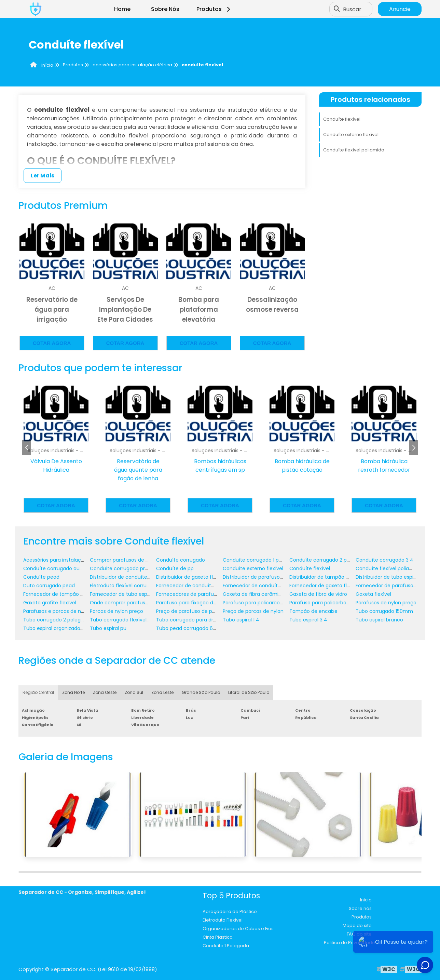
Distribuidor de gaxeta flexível (191, 577)
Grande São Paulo (201, 692)
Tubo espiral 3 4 (308, 620)
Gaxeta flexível (373, 594)
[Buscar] (337, 9)
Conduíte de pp (175, 568)
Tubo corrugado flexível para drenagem (138, 620)
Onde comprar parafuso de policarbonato (140, 603)
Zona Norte (73, 692)
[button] (414, 448)
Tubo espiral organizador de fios (61, 628)
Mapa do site (357, 925)
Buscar (352, 9)
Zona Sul (134, 692)
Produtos (214, 9)
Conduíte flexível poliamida (354, 150)
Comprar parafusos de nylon (124, 560)
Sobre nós (360, 908)
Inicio (366, 900)
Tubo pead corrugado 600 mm (193, 628)
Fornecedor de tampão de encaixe (65, 594)
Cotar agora (52, 343)
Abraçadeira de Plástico (230, 911)
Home (122, 9)
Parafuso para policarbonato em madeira (339, 603)
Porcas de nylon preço (116, 611)
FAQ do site (359, 934)
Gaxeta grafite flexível (50, 603)
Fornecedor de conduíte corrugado (198, 586)
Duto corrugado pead (49, 586)
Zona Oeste (105, 692)
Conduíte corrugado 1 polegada (260, 560)
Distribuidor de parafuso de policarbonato (272, 577)
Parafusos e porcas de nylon (57, 611)
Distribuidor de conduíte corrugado (132, 577)
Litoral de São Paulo (249, 692)
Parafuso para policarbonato (257, 603)
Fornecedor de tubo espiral (122, 594)
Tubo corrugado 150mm (384, 611)
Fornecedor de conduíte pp (256, 586)
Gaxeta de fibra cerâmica (254, 594)
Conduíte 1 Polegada (226, 946)
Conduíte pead (41, 577)
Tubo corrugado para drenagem (195, 620)
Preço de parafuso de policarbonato (199, 611)
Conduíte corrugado (181, 560)
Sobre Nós (165, 9)
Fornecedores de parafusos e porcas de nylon (211, 594)
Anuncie (400, 9)
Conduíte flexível (342, 119)
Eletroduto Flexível (223, 920)
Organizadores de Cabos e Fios (238, 929)
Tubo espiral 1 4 (241, 620)
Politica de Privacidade (349, 943)
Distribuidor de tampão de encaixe (331, 577)
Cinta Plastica (218, 937)
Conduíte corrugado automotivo (63, 568)
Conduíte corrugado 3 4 (384, 560)
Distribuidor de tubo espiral (387, 577)
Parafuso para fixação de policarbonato (204, 603)
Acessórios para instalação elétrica (65, 560)
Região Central (38, 692)
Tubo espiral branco (379, 620)
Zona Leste (162, 692)
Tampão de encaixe (313, 611)
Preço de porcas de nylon (253, 611)
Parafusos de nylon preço (386, 603)
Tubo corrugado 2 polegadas (58, 620)
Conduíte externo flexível (351, 135)
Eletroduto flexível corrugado (124, 586)
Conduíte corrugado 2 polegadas (329, 560)
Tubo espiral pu (108, 628)
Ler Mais (43, 176)
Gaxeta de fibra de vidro (318, 594)
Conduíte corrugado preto (121, 568)
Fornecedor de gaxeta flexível (325, 586)
